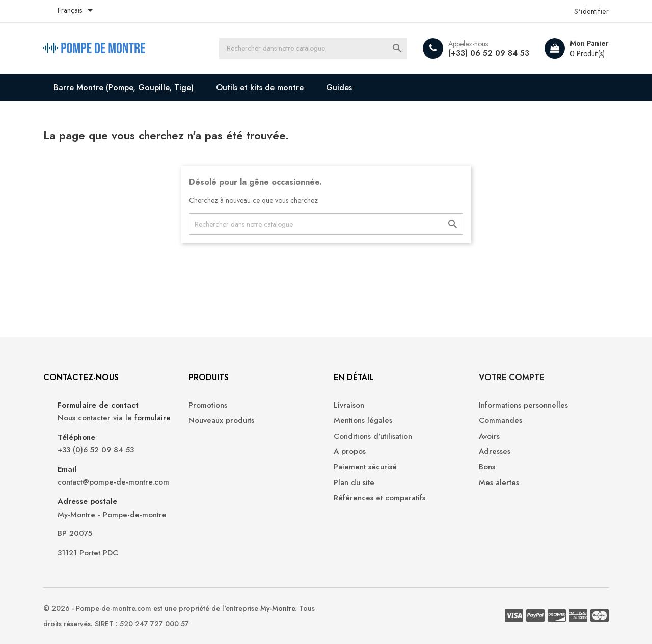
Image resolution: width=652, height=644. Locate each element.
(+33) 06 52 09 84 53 (489, 53)
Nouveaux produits (221, 421)
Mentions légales (363, 421)
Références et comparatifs (379, 498)
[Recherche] (313, 48)
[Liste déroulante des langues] (77, 11)
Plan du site (354, 483)
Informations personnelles (523, 405)
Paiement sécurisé (365, 467)
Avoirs (489, 436)
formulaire (153, 418)
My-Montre (278, 608)
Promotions (208, 405)
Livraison (349, 405)
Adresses (495, 452)
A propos (350, 452)
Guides (339, 87)
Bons (487, 467)
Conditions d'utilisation (373, 436)
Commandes (500, 421)
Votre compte (511, 377)
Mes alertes (499, 483)
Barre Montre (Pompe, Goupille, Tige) (124, 87)
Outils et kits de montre (260, 87)
